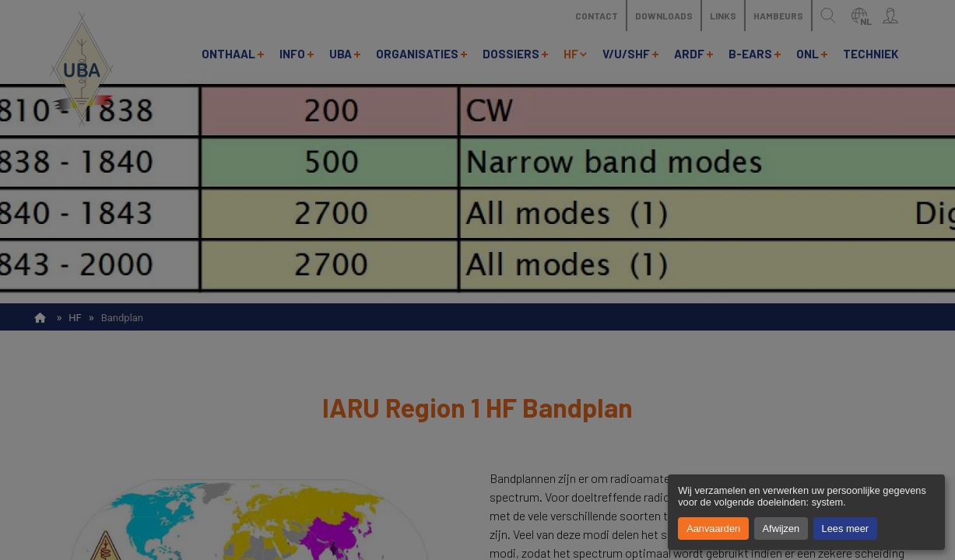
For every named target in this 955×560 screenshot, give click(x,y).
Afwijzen (781, 528)
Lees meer (845, 528)
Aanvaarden (713, 528)
